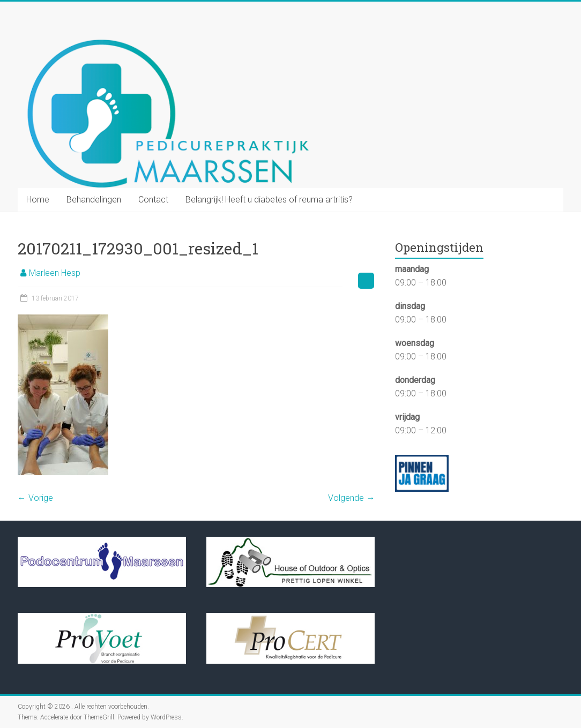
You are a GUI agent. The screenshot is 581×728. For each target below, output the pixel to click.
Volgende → (351, 498)
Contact (153, 200)
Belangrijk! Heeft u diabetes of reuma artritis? (269, 200)
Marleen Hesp (55, 273)
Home (38, 200)
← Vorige (35, 498)
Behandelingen (94, 200)
